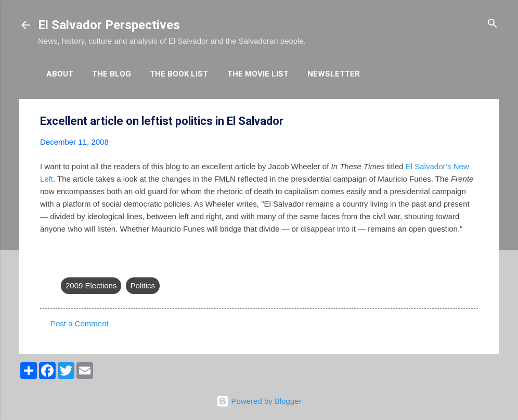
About (60, 74)
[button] (472, 122)
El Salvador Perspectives (109, 25)
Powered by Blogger (259, 401)
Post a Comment (80, 323)
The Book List (179, 74)
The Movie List (258, 74)
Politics (143, 285)
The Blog (112, 74)
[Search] (493, 24)
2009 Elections (91, 285)
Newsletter (334, 74)
